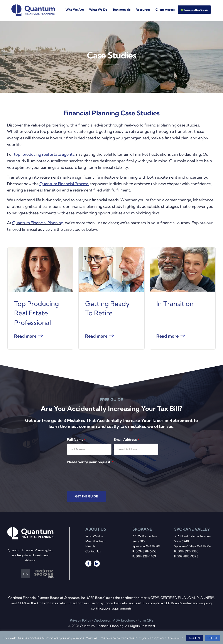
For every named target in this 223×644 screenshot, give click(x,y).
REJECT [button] (213, 638)
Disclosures (102, 620)
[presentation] (100, 475)
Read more (25, 346)
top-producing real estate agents (44, 154)
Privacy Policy (81, 620)
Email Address (126, 439)
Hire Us (90, 546)
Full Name (76, 439)
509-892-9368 (188, 551)
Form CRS (145, 620)
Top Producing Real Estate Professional (36, 323)
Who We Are (94, 536)
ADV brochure (124, 620)
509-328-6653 (146, 551)
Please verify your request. (90, 462)
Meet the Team (96, 541)
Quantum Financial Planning (38, 223)
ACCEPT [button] (194, 638)
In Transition (175, 313)
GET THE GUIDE (86, 496)
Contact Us (93, 551)
